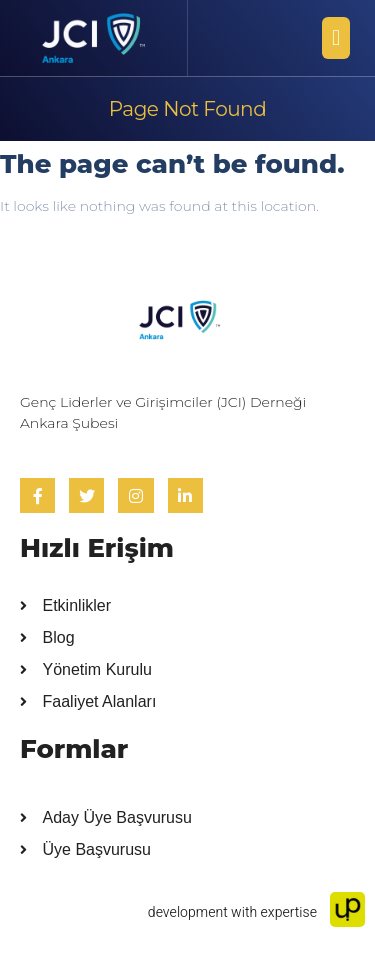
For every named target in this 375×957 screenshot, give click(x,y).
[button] (336, 38)
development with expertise (256, 912)
